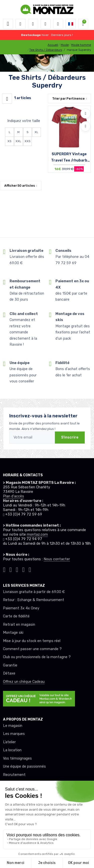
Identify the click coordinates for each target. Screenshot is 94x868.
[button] (21, 24)
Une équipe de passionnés (24, 766)
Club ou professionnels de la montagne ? (37, 657)
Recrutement (14, 775)
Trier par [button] (68, 98)
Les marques (14, 734)
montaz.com (37, 535)
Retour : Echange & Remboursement (34, 600)
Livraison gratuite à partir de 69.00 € (34, 592)
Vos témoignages (17, 758)
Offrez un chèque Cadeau (24, 682)
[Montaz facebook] (17, 569)
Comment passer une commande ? (32, 649)
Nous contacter (57, 559)
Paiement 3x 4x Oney (21, 608)
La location (12, 750)
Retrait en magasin (19, 625)
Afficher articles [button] (20, 186)
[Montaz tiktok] (4, 569)
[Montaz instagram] (11, 569)
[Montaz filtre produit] (7, 99)
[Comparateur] (58, 24)
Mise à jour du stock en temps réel (32, 641)
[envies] (46, 24)
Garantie (10, 665)
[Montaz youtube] (24, 569)
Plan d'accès (14, 496)
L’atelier (9, 742)
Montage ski (13, 633)
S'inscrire (70, 437)
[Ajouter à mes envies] (85, 113)
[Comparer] (85, 126)
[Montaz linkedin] (30, 569)
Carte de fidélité (16, 616)
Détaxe (9, 673)
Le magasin (13, 726)
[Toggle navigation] (8, 24)
